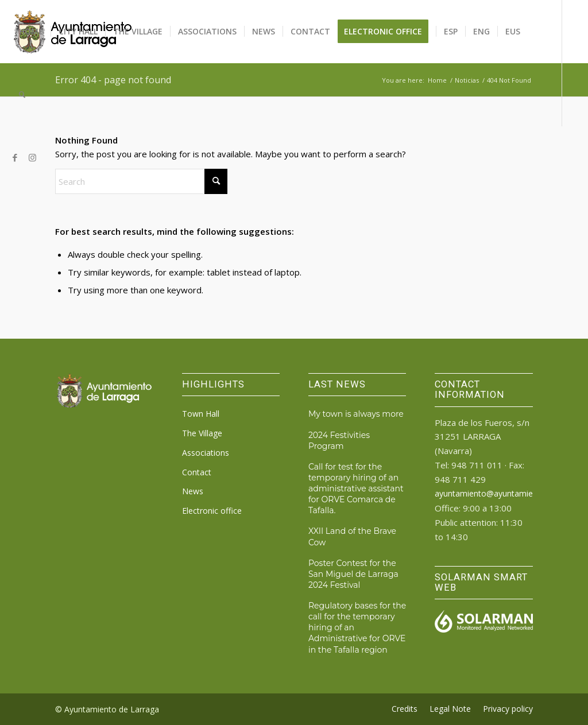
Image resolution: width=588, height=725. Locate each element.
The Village (202, 433)
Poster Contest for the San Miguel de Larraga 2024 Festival (353, 574)
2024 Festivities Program (339, 441)
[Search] (22, 95)
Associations (206, 453)
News (193, 491)
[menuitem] (31, 32)
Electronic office (212, 511)
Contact (197, 472)
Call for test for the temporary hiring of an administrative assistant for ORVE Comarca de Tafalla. (356, 489)
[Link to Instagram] (32, 157)
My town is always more (356, 414)
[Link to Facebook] (15, 157)
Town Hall (201, 414)
